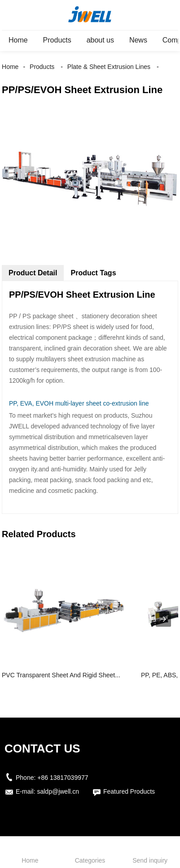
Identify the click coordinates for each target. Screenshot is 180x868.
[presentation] (163, 619)
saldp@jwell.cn (58, 791)
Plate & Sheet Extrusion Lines (109, 67)
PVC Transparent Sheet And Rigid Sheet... (61, 675)
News (138, 40)
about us (100, 40)
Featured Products (129, 791)
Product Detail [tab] (33, 273)
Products (57, 40)
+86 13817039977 (63, 778)
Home (18, 40)
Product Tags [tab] (93, 273)
